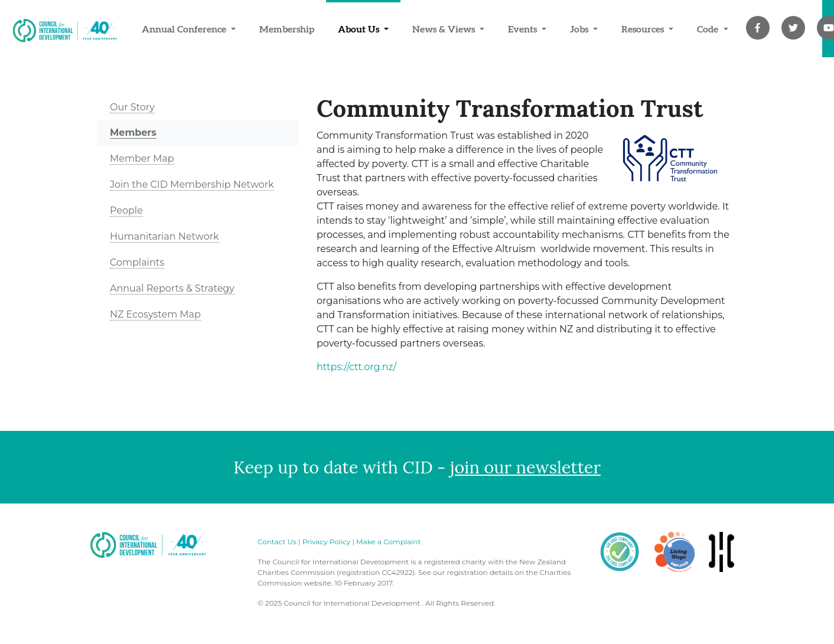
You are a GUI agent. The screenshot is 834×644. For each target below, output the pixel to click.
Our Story (132, 107)
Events (524, 29)
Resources (644, 29)
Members (133, 133)
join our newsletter (525, 467)
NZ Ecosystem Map (155, 314)
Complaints (137, 262)
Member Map (142, 158)
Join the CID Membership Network (192, 184)
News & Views (445, 29)
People (126, 210)
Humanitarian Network (164, 236)
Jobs (580, 29)
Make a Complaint (388, 542)
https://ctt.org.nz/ (356, 367)
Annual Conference (185, 29)
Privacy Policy (327, 542)
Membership (287, 29)
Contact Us (277, 542)
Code (709, 29)
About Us (360, 29)
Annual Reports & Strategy (172, 288)
